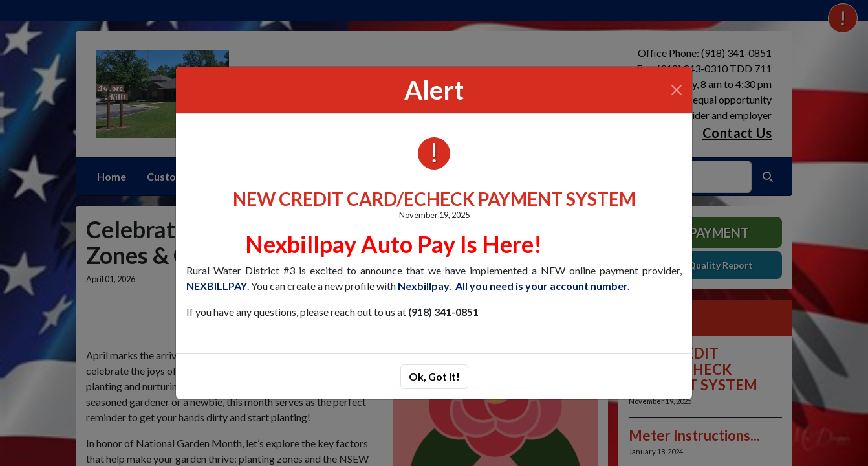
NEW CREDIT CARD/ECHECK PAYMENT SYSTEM (434, 199)
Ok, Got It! (434, 376)
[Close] (677, 90)
